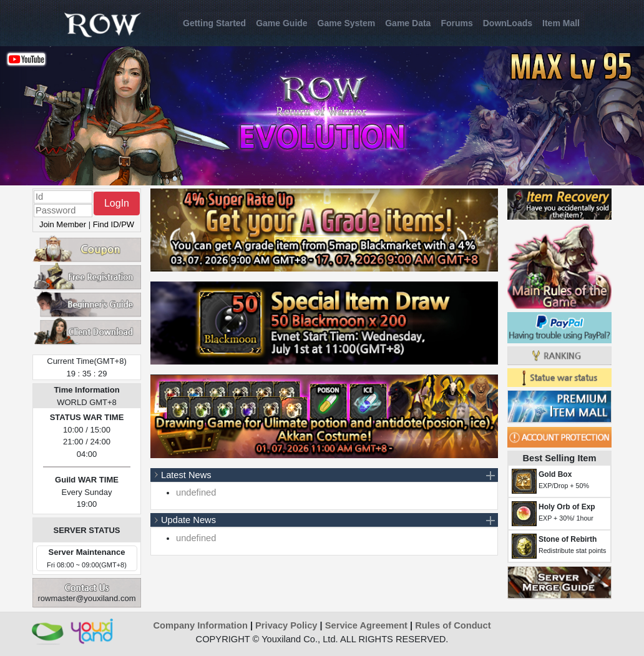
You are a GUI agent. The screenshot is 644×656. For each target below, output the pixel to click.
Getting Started (214, 23)
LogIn (117, 203)
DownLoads (508, 23)
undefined (196, 492)
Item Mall (561, 23)
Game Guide (281, 23)
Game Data (408, 23)
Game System (347, 23)
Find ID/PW (114, 224)
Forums (456, 23)
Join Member (63, 224)
